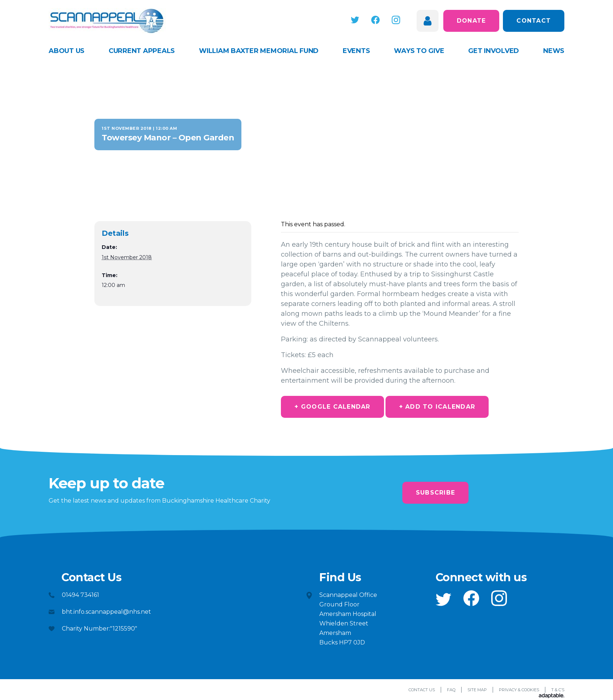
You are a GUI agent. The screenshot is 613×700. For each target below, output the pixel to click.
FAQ (451, 690)
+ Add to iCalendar (437, 407)
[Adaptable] (552, 696)
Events (356, 51)
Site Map (477, 690)
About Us (67, 51)
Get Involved (494, 51)
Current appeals (142, 51)
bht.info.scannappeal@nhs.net (106, 612)
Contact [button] (534, 21)
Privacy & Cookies (519, 690)
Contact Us (422, 690)
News (554, 51)
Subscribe (435, 493)
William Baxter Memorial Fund (259, 51)
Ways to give (419, 51)
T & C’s (558, 690)
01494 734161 (80, 595)
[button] (356, 20)
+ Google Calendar (332, 407)
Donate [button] (471, 21)
